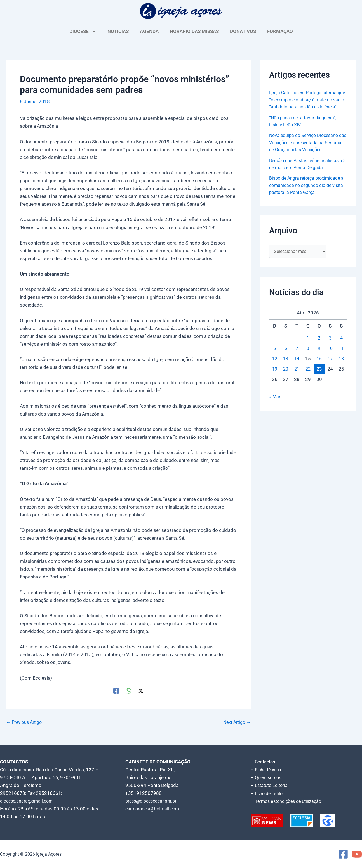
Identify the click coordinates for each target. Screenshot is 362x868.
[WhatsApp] (128, 691)
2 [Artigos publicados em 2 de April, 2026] (319, 346)
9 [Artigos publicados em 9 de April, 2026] (319, 356)
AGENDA (149, 31)
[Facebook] (116, 691)
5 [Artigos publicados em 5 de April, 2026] (275, 356)
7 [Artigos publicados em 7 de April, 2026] (297, 356)
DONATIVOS (243, 31)
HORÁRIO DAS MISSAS (194, 31)
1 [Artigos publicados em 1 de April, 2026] (308, 346)
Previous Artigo (25, 722)
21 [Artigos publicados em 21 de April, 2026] (297, 377)
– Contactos (264, 762)
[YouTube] (357, 854)
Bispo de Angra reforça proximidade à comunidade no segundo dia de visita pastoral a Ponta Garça (307, 192)
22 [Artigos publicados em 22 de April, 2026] (308, 377)
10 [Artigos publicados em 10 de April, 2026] (330, 356)
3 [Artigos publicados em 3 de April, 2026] (330, 346)
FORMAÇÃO (280, 31)
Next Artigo (236, 722)
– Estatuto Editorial (271, 785)
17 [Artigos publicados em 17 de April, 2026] (330, 366)
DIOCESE (83, 31)
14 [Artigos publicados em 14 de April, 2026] (297, 366)
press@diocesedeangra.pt (153, 801)
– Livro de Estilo (268, 793)
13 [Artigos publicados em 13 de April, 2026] (286, 366)
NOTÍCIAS (118, 31)
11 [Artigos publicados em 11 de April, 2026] (341, 356)
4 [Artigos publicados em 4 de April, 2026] (341, 346)
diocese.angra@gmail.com (28, 801)
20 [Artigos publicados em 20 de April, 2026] (286, 377)
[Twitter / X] (141, 691)
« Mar (275, 405)
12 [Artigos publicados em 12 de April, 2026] (275, 366)
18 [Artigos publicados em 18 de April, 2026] (341, 366)
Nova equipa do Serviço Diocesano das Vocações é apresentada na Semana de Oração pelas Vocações (307, 150)
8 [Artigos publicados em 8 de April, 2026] (308, 356)
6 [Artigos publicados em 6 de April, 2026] (286, 356)
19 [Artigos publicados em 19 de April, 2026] (275, 377)
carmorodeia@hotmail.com (154, 809)
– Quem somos (267, 777)
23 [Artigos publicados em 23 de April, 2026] (319, 377)
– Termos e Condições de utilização (288, 801)
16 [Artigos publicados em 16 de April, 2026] (319, 366)
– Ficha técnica (267, 770)
